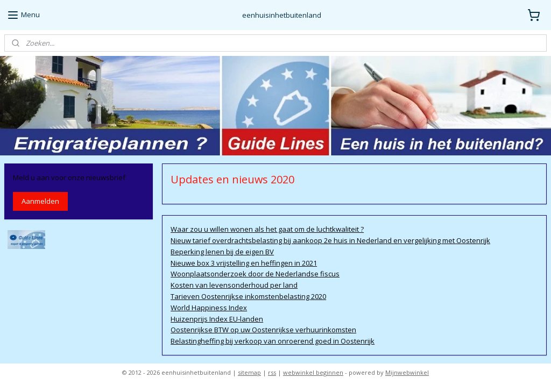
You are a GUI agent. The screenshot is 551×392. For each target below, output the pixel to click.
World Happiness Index (209, 308)
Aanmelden (40, 201)
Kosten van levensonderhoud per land (234, 285)
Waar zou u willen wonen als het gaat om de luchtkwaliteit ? (267, 229)
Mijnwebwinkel (407, 372)
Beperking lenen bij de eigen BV (222, 252)
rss (272, 372)
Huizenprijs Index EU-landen (217, 319)
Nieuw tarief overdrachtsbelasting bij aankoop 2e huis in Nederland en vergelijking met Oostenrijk (330, 240)
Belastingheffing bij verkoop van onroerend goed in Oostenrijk (273, 341)
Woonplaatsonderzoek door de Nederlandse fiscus (255, 274)
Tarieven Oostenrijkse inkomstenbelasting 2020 (248, 296)
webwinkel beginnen (313, 372)
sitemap (249, 372)
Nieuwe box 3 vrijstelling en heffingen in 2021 (244, 263)
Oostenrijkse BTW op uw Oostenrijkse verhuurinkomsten (263, 330)
